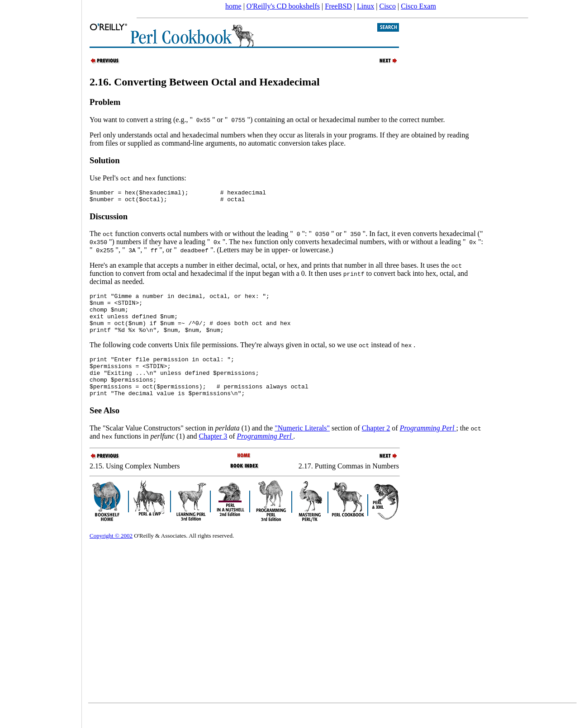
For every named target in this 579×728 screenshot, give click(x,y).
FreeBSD (338, 6)
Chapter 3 (213, 455)
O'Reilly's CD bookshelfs (283, 6)
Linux (365, 6)
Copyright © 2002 (111, 555)
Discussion (109, 219)
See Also (104, 429)
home (233, 6)
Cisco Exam (418, 6)
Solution (105, 160)
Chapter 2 (376, 447)
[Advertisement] (41, 361)
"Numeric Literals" (302, 447)
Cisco (387, 6)
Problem (105, 102)
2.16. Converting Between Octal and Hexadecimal (205, 82)
